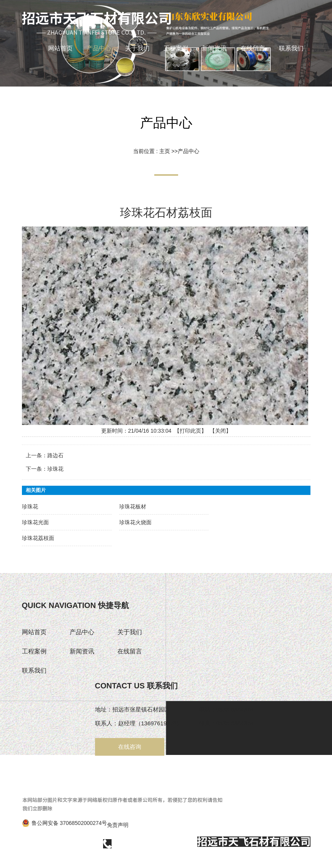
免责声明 (118, 825)
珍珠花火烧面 (135, 522)
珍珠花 (56, 468)
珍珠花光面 (37, 521)
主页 (164, 151)
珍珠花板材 (133, 506)
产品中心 (188, 151)
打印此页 (190, 431)
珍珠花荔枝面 (40, 537)
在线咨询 (130, 747)
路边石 (56, 455)
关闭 (220, 431)
